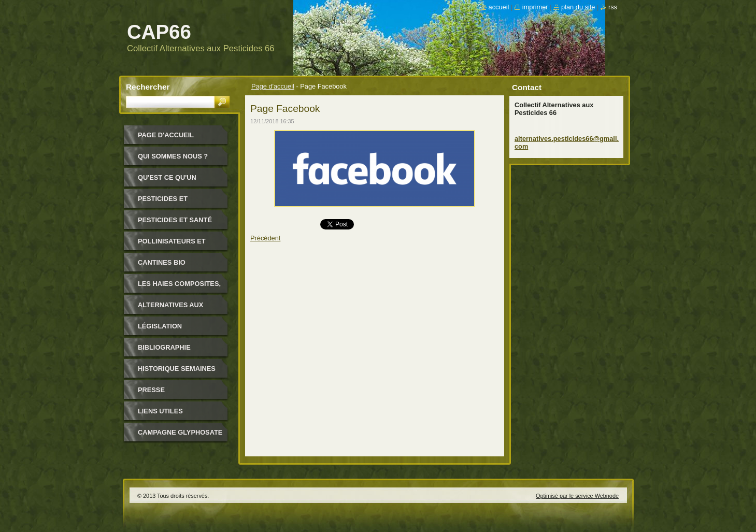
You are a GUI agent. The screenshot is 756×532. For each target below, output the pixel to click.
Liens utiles (160, 411)
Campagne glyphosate (180, 432)
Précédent (265, 238)
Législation (160, 326)
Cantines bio (162, 262)
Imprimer (535, 7)
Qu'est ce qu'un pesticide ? (167, 181)
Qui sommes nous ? (173, 156)
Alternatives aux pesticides (170, 308)
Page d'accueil (273, 86)
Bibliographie (164, 347)
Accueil (499, 7)
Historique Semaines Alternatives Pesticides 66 (177, 372)
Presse (151, 390)
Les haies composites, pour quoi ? (179, 287)
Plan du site (578, 7)
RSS (613, 7)
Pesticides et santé (175, 220)
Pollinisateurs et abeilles (172, 245)
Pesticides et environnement (167, 202)
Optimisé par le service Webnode (577, 496)
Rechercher (148, 87)
